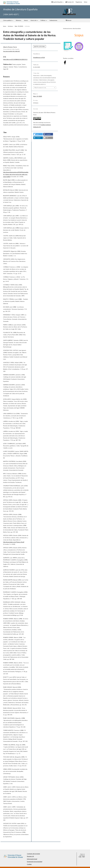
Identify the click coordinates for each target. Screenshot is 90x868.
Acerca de (34, 20)
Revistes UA (70, 2)
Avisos (26, 20)
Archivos (10, 26)
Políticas (43, 20)
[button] (38, 134)
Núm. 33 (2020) (19, 26)
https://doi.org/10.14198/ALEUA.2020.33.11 (15, 59)
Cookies (29, 864)
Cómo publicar (8, 20)
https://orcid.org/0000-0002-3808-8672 (12, 51)
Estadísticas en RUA (39, 57)
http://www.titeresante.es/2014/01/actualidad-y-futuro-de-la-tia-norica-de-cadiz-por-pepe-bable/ (16, 174)
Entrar (86, 2)
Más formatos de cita (40, 88)
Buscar (69, 20)
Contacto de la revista (33, 854)
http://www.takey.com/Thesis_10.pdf (14, 542)
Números (19, 20)
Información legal (32, 859)
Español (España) (57, 2)
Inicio (5, 26)
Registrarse (79, 2)
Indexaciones (53, 20)
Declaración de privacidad (35, 862)
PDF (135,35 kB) (40, 46)
